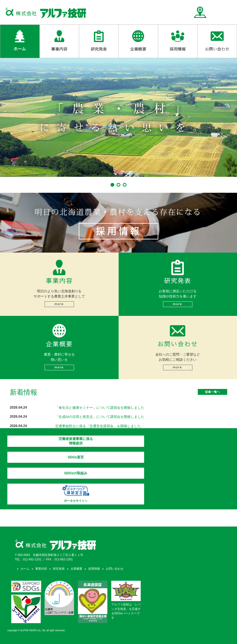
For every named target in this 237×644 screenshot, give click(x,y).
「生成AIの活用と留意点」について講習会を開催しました (100, 417)
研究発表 (59, 569)
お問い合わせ (115, 569)
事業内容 (41, 569)
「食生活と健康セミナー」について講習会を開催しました (100, 408)
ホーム (25, 569)
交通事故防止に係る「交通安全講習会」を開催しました (98, 426)
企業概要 (76, 569)
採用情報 (94, 569)
